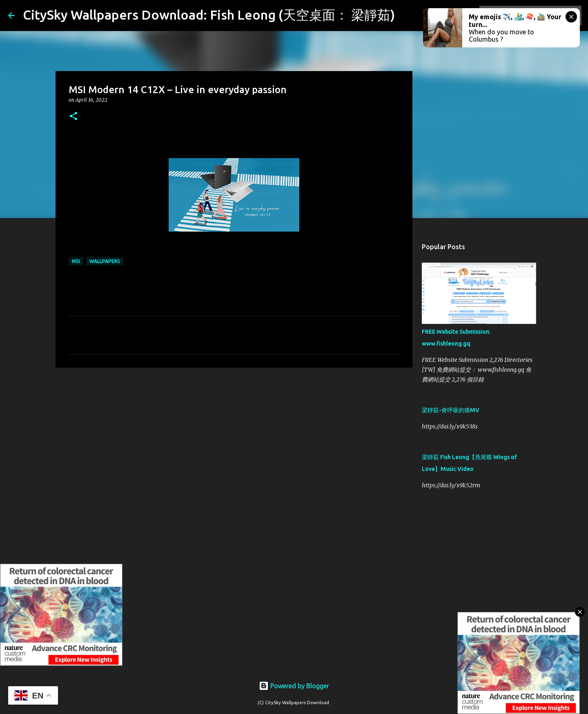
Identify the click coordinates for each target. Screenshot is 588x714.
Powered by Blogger (294, 686)
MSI (76, 261)
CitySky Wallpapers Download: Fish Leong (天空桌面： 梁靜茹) (209, 15)
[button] (73, 117)
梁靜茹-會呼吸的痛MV (451, 410)
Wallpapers (105, 261)
